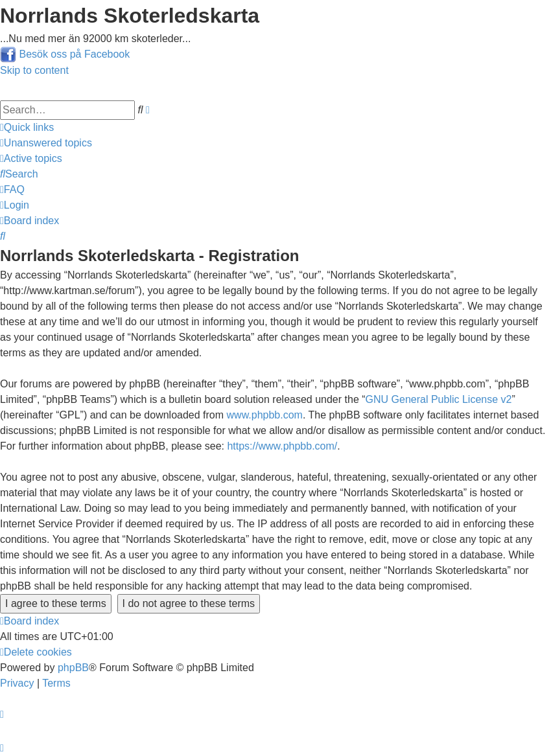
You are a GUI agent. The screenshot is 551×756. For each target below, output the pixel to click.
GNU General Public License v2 (439, 399)
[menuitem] (46, 143)
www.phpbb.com (265, 415)
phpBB (73, 668)
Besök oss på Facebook (74, 54)
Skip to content (34, 70)
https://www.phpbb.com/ (282, 446)
